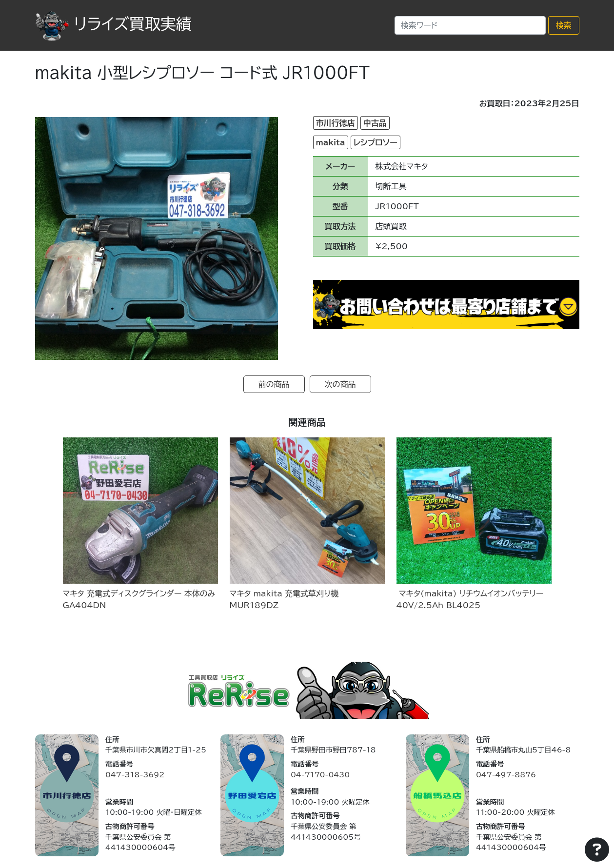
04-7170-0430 (320, 775)
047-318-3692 (135, 775)
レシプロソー (376, 142)
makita (331, 142)
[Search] (470, 25)
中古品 (375, 123)
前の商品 (274, 384)
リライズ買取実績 (113, 24)
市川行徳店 (336, 123)
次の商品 (340, 384)
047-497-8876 (506, 775)
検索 (564, 25)
